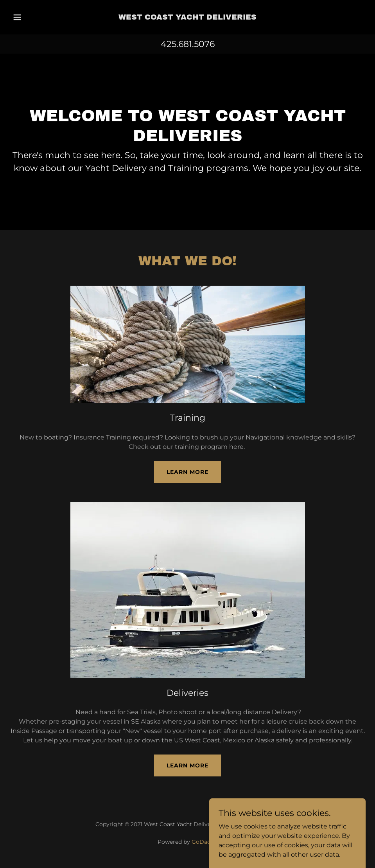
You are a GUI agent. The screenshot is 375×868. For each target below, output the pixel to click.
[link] (187, 17)
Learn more (187, 472)
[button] (28, 17)
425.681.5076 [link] (188, 44)
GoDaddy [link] (205, 842)
